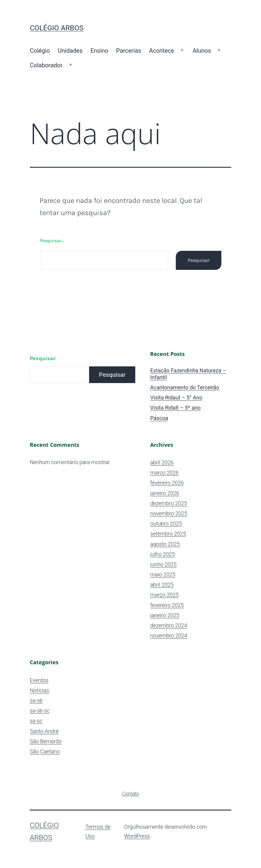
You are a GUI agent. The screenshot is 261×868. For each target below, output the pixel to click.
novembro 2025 (169, 513)
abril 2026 (162, 462)
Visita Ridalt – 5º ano (175, 408)
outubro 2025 (166, 524)
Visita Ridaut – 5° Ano (176, 398)
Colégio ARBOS (57, 28)
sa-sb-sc (40, 711)
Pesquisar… (52, 241)
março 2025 (164, 595)
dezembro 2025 (168, 503)
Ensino (99, 51)
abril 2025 (162, 585)
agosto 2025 (165, 544)
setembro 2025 (168, 534)
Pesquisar (43, 358)
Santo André (44, 731)
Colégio (40, 51)
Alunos (202, 51)
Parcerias (129, 51)
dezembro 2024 (168, 625)
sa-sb (36, 700)
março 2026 (164, 473)
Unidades (70, 51)
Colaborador (46, 65)
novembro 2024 (169, 636)
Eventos (39, 680)
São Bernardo (46, 741)
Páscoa (159, 418)
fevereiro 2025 (167, 605)
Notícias (39, 690)
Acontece (161, 51)
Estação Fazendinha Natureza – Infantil (188, 374)
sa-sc (36, 721)
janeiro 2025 (165, 615)
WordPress (137, 836)
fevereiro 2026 (167, 483)
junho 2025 (163, 564)
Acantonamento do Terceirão (185, 387)
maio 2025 (163, 574)
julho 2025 (162, 554)
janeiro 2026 (165, 493)
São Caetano (45, 751)
